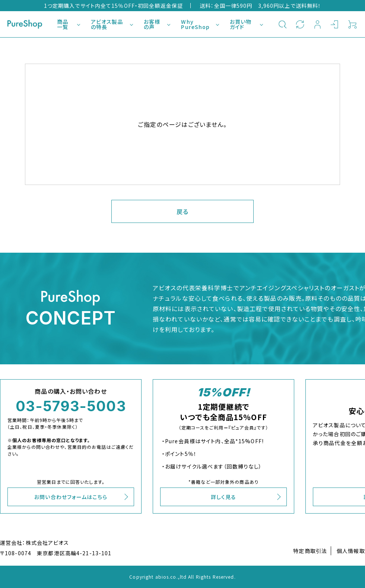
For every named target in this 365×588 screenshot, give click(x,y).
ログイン (335, 24)
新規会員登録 (318, 24)
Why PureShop (195, 24)
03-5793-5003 (71, 406)
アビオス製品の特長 (107, 24)
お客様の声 (152, 24)
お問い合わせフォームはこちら (71, 497)
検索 (283, 24)
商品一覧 (63, 24)
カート (353, 24)
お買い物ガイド (241, 24)
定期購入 (300, 24)
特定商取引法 (310, 551)
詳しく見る (224, 497)
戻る (183, 211)
